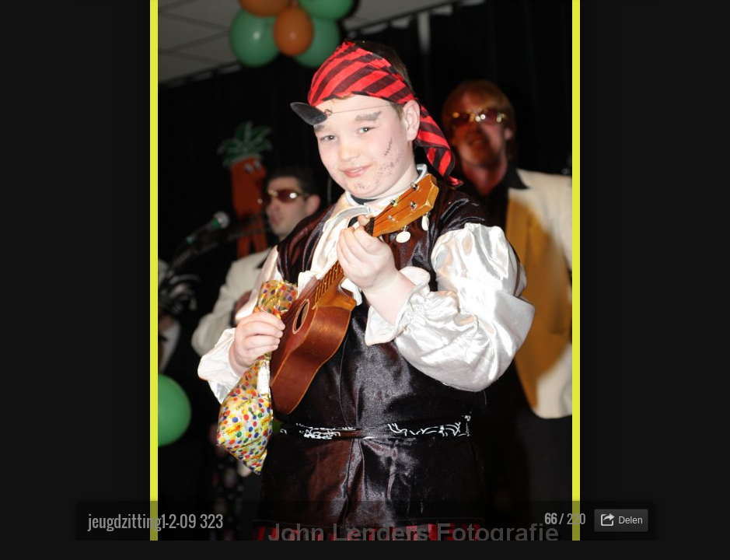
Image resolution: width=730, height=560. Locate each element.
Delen (630, 520)
